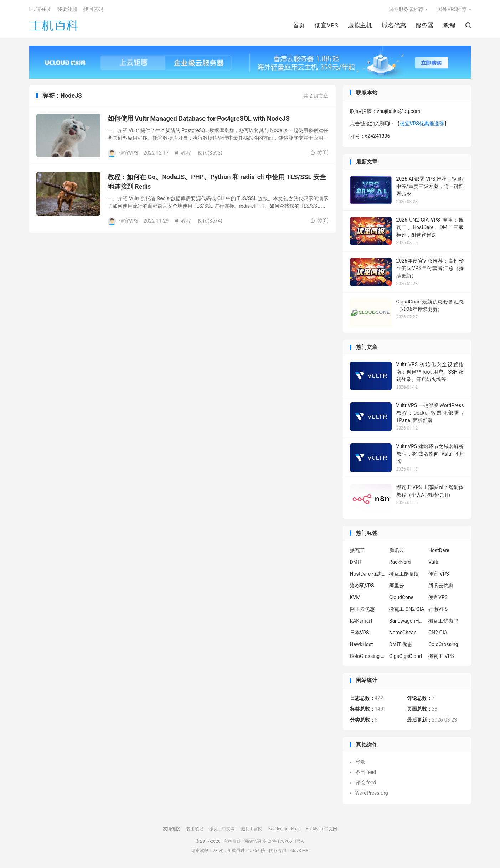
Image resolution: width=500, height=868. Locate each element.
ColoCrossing (443, 644)
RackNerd (400, 562)
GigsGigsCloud (406, 656)
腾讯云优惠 (441, 586)
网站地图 (252, 841)
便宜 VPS (439, 574)
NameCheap (403, 633)
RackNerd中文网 (321, 829)
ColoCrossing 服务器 (368, 656)
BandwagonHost (407, 621)
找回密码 (93, 9)
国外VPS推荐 (452, 9)
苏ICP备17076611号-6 (283, 841)
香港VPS (438, 609)
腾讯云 (397, 550)
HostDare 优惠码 (368, 574)
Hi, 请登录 (40, 9)
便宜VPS (326, 25)
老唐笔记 (195, 829)
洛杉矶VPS (362, 586)
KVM (355, 597)
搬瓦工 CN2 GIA (407, 609)
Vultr (434, 562)
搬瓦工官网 (252, 829)
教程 (449, 25)
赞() (319, 152)
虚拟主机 (360, 25)
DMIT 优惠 (401, 644)
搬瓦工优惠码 (443, 621)
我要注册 (67, 9)
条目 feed (366, 772)
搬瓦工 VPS (441, 656)
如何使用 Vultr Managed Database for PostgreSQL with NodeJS (199, 118)
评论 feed (366, 783)
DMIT (356, 562)
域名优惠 (394, 25)
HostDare (439, 550)
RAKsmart (361, 621)
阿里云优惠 (362, 609)
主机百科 (54, 25)
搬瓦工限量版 (404, 574)
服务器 (425, 25)
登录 (360, 762)
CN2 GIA (438, 633)
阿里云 (397, 586)
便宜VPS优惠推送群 (422, 124)
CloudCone (401, 597)
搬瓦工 (357, 550)
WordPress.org (372, 793)
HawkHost (362, 644)
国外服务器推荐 (406, 9)
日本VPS (360, 633)
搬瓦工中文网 (222, 829)
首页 (299, 25)
